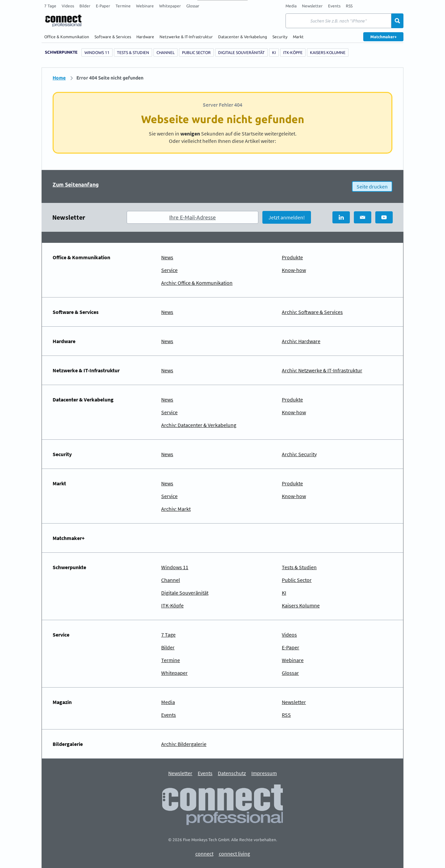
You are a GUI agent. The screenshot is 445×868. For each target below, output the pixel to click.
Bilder (85, 6)
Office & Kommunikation (67, 37)
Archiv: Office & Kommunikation (197, 283)
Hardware (145, 37)
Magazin (62, 702)
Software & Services (113, 37)
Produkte (292, 257)
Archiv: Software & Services (312, 312)
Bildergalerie (68, 744)
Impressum (264, 773)
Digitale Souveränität (241, 52)
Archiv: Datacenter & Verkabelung (199, 425)
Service (169, 270)
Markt (298, 37)
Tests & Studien (133, 52)
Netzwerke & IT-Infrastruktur (186, 37)
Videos (68, 6)
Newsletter (312, 6)
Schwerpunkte (61, 52)
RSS (349, 6)
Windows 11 (97, 52)
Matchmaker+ (384, 37)
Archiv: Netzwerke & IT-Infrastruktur (322, 370)
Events (334, 6)
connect (204, 854)
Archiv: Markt (176, 509)
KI (274, 52)
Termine (123, 6)
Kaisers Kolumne (328, 52)
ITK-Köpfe (293, 52)
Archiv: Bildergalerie (184, 744)
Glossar (193, 6)
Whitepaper (170, 6)
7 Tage (50, 6)
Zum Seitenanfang (76, 184)
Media (291, 6)
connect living (234, 854)
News (167, 257)
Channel (166, 52)
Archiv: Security (299, 454)
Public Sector (196, 52)
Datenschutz (232, 773)
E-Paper (103, 6)
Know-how (294, 270)
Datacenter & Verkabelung (243, 37)
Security (280, 37)
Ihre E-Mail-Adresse (193, 217)
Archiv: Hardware (301, 341)
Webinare (145, 6)
